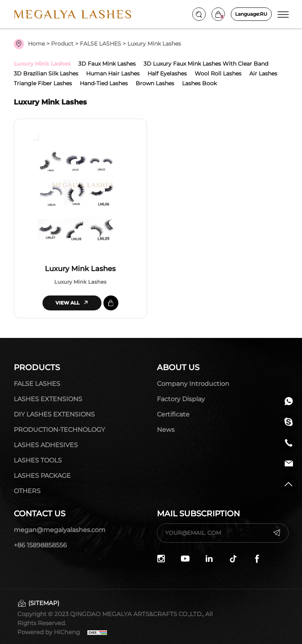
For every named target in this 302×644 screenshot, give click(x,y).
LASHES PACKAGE (42, 476)
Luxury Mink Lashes (80, 269)
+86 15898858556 (40, 545)
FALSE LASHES (100, 44)
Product (62, 44)
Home (36, 44)
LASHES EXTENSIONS (48, 399)
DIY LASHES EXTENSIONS (54, 414)
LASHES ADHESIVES (46, 445)
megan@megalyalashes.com (60, 530)
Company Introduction (193, 384)
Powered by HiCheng (49, 632)
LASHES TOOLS (38, 460)
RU (251, 14)
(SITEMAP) (44, 603)
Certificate (173, 414)
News (166, 430)
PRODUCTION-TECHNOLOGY (59, 430)
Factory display (181, 399)
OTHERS (27, 491)
